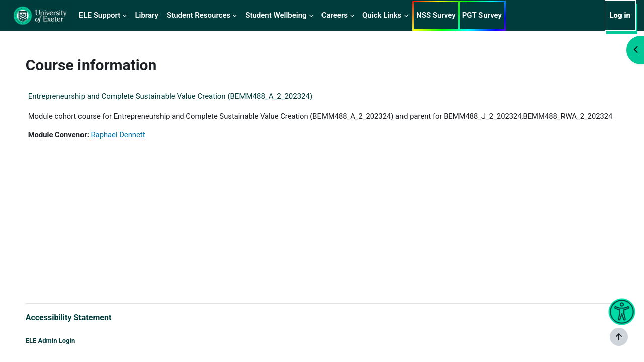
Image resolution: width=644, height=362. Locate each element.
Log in (620, 15)
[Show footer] (619, 337)
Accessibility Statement (79, 317)
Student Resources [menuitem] (198, 15)
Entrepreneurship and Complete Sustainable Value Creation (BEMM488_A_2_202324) (181, 96)
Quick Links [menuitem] (382, 15)
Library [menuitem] (147, 15)
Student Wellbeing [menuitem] (276, 15)
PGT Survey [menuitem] (482, 15)
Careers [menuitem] (335, 15)
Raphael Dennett (130, 146)
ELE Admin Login (61, 341)
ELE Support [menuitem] (100, 15)
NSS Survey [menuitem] (436, 15)
